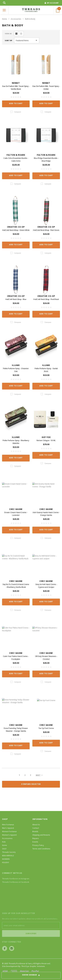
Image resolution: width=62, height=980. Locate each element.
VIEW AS (8, 34)
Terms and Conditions (41, 849)
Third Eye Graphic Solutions (33, 966)
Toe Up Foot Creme (46, 728)
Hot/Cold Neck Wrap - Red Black (46, 299)
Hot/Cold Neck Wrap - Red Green (46, 230)
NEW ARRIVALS (8, 856)
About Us (36, 825)
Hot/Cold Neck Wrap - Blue (16, 299)
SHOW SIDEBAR (31, 975)
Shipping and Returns (41, 835)
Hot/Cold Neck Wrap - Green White (16, 230)
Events (35, 842)
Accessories (16, 19)
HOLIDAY (6, 862)
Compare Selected (31, 784)
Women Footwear (9, 831)
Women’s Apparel (9, 835)
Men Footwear (8, 825)
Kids (4, 842)
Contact (36, 828)
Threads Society (9, 852)
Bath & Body (30, 19)
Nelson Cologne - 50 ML (46, 441)
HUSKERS (6, 859)
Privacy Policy (38, 845)
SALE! (4, 849)
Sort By (9, 40)
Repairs (36, 838)
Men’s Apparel (8, 828)
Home (5, 19)
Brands (35, 831)
